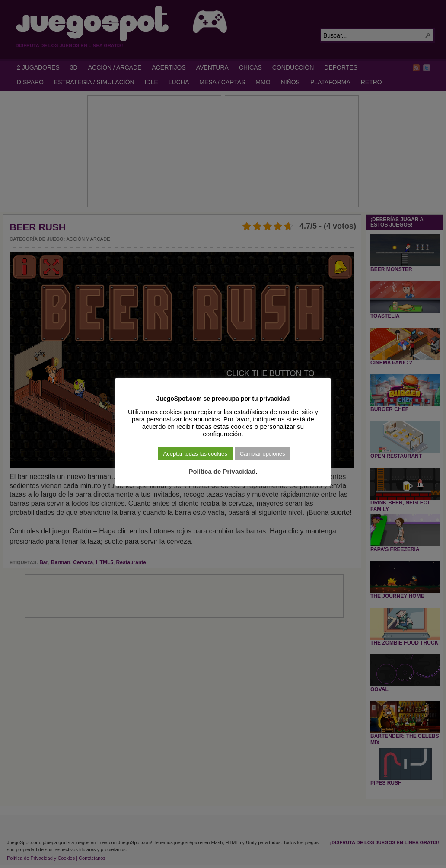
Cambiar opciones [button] (263, 454)
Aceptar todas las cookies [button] (195, 454)
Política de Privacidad (222, 471)
